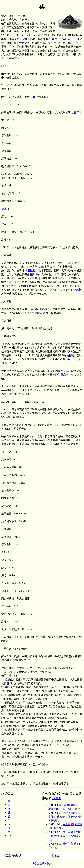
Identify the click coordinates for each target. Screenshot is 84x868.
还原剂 (77, 290)
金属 (25, 39)
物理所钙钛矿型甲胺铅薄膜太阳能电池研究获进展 (65, 817)
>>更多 (57, 798)
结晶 (63, 375)
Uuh (10, 836)
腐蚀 (30, 270)
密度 (4, 209)
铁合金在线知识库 (42, 864)
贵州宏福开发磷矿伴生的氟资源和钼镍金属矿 (65, 836)
